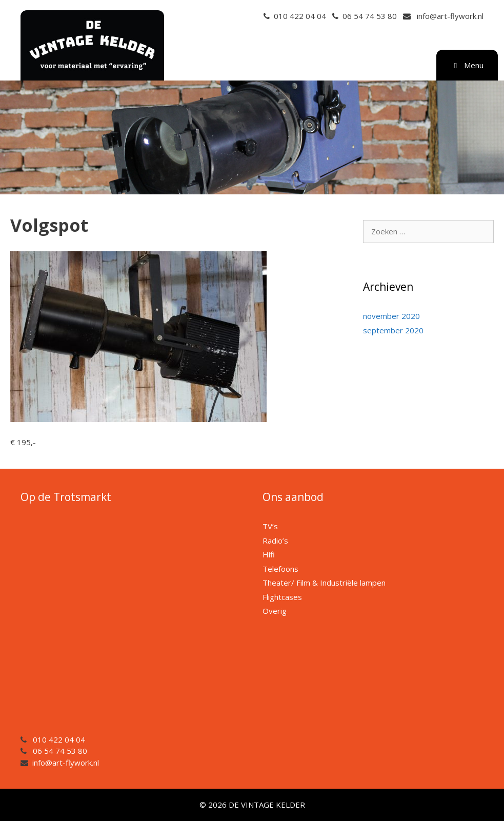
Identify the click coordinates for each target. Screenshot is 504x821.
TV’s (270, 526)
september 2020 (393, 330)
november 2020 (391, 316)
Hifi (269, 554)
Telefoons (280, 569)
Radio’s (275, 540)
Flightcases (282, 597)
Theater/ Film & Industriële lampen (324, 583)
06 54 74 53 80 (370, 16)
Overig (275, 611)
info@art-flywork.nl (450, 16)
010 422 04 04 (300, 16)
